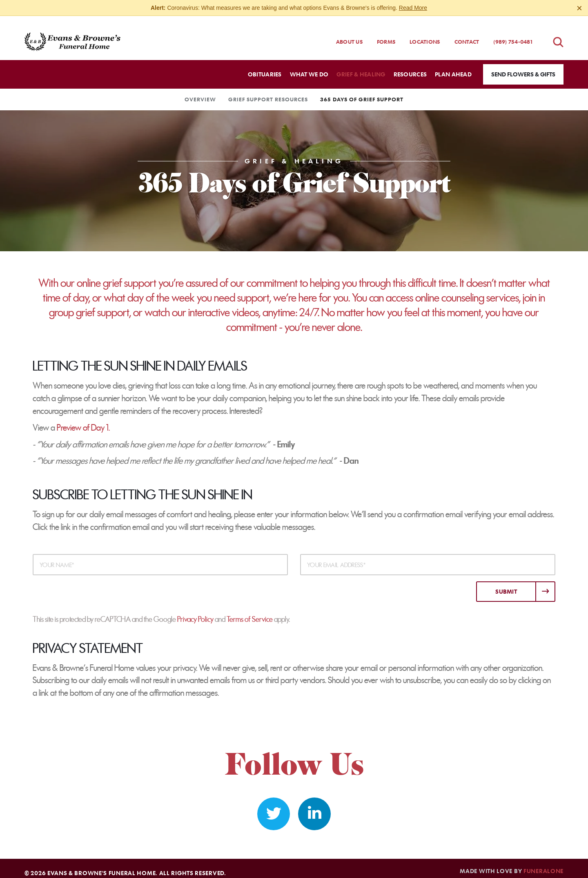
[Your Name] (160, 557)
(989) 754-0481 (513, 34)
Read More (413, 8)
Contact (467, 34)
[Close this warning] (579, 8)
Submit (506, 584)
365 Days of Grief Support (362, 92)
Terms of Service (250, 612)
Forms (386, 34)
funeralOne (543, 863)
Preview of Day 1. (83, 420)
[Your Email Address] (428, 557)
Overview (200, 92)
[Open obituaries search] (558, 35)
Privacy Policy (195, 612)
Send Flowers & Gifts (523, 67)
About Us (349, 34)
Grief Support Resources (268, 92)
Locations (425, 34)
